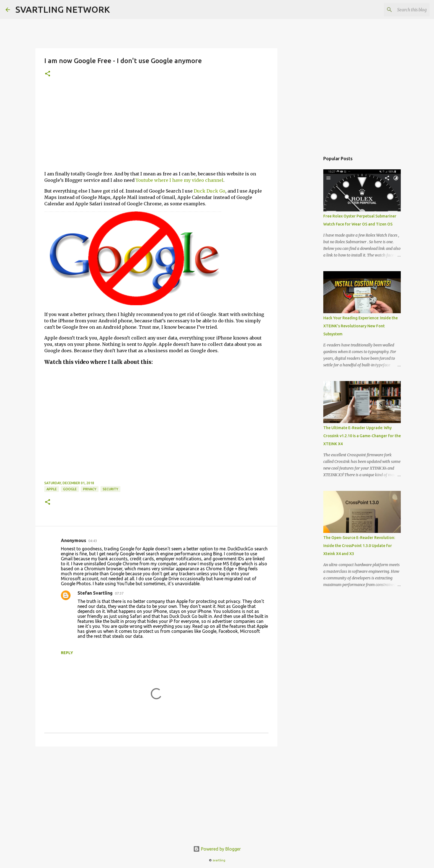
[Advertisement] (156, 128)
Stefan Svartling (95, 593)
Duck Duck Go (210, 191)
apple (52, 489)
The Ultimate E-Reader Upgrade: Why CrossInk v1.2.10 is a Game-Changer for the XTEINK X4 (362, 436)
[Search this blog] (401, 10)
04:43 (93, 541)
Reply (67, 653)
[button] (48, 74)
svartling (219, 860)
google (70, 489)
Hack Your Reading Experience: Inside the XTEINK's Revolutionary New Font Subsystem (361, 326)
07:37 (119, 593)
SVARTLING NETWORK (63, 9)
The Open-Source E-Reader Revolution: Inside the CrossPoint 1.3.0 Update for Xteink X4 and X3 (359, 546)
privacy (90, 489)
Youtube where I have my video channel (179, 180)
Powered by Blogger (217, 849)
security (110, 489)
